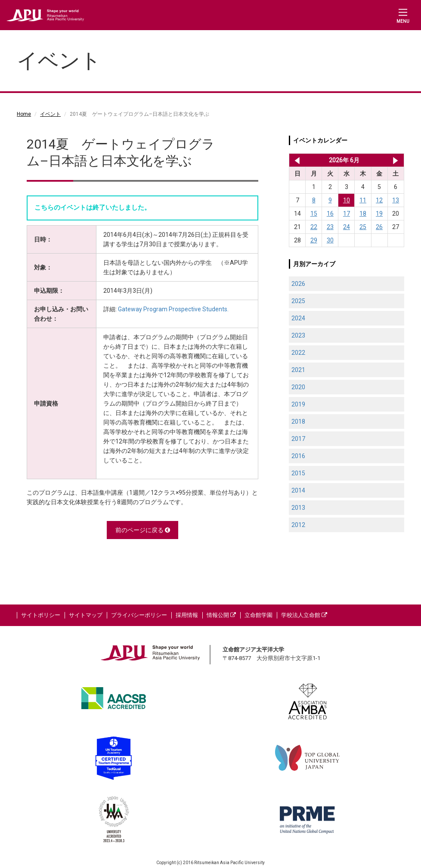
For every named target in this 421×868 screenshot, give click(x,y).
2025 (298, 301)
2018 (298, 422)
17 (347, 214)
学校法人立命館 (304, 615)
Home (24, 114)
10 (347, 200)
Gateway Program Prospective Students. (173, 309)
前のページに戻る (143, 530)
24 (347, 227)
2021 (298, 370)
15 (314, 214)
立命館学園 (258, 615)
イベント (50, 114)
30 (330, 240)
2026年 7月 (395, 160)
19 (379, 214)
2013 (298, 508)
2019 (298, 404)
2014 (298, 490)
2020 (298, 387)
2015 (298, 473)
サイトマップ (86, 615)
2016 (298, 456)
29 (314, 240)
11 (363, 200)
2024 (298, 318)
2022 (298, 353)
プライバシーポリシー (139, 615)
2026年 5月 (296, 160)
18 (363, 214)
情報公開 (221, 615)
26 (379, 227)
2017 (298, 439)
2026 (298, 284)
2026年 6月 (344, 160)
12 (379, 200)
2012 (298, 525)
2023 (298, 335)
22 (314, 227)
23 (330, 227)
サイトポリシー (41, 615)
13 (396, 200)
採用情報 (187, 615)
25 (363, 227)
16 (330, 214)
